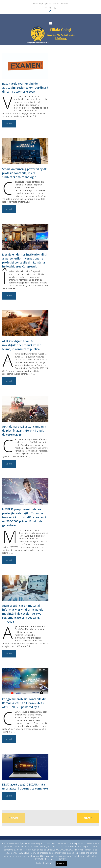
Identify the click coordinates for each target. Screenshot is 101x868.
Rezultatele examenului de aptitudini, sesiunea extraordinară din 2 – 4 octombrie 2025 (25, 88)
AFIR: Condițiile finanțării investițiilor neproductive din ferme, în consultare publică (22, 345)
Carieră (56, 4)
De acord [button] (61, 863)
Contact (64, 4)
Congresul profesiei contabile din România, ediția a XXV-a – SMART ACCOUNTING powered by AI (24, 703)
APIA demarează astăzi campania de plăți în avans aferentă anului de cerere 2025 (24, 431)
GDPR (49, 4)
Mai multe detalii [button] (44, 863)
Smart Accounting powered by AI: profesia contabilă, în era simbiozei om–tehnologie (24, 173)
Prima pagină (39, 4)
